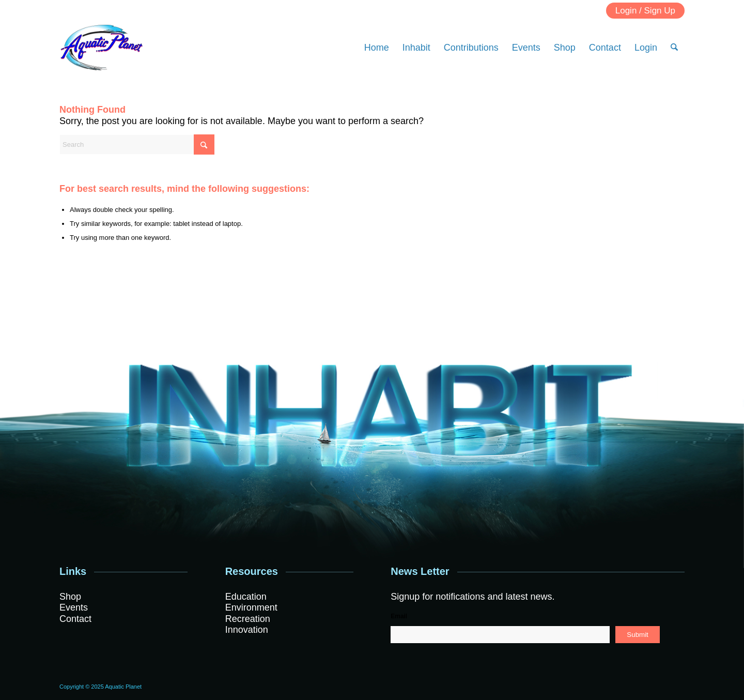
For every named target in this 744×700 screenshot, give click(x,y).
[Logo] (101, 48)
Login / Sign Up (645, 11)
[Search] (674, 48)
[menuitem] (377, 48)
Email (399, 616)
